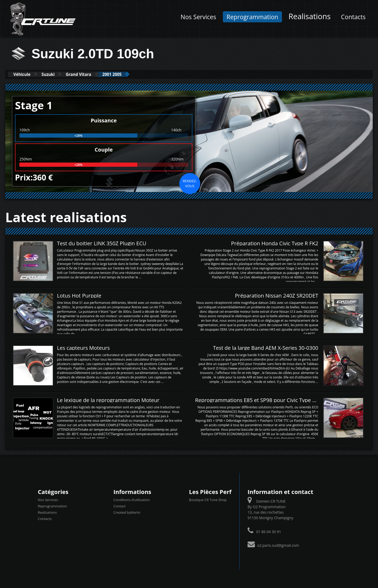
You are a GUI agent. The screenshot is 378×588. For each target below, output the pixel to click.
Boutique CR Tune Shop (208, 499)
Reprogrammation (252, 17)
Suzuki (58, 74)
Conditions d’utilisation (132, 499)
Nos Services (198, 17)
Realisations (309, 16)
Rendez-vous (190, 183)
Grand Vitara (95, 74)
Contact (120, 506)
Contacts (353, 17)
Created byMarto (127, 512)
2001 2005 (136, 74)
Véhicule (25, 74)
